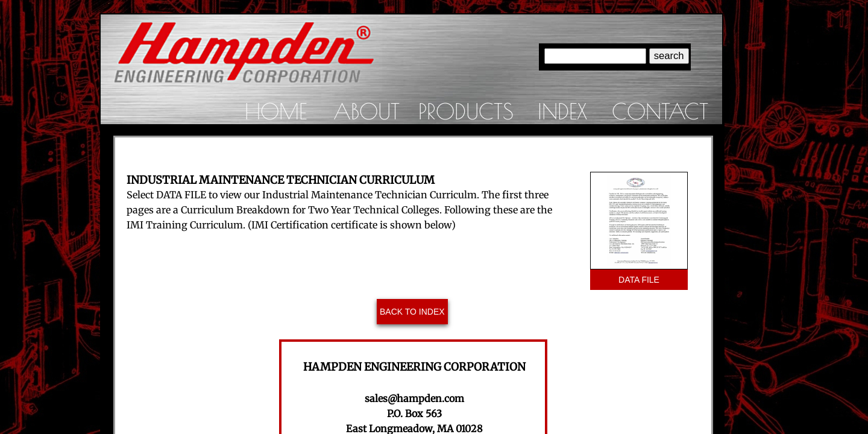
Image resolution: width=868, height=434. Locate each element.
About (366, 111)
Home (276, 111)
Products (466, 111)
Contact (660, 111)
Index (562, 111)
